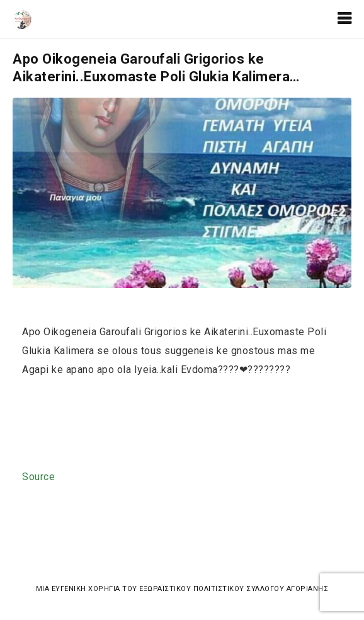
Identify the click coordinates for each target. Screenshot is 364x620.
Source (38, 477)
